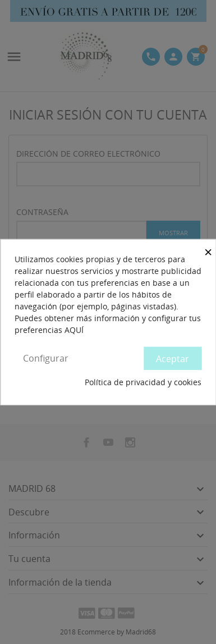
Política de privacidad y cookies (143, 382)
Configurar (46, 358)
